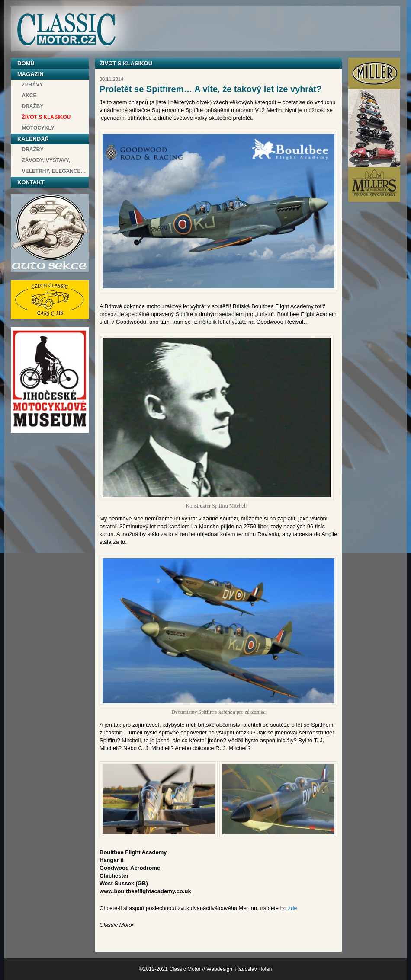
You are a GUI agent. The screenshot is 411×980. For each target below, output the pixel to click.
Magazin (31, 74)
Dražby (33, 106)
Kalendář (33, 139)
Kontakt (31, 182)
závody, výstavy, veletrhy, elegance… (54, 166)
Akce (29, 96)
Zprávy (33, 85)
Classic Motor (66, 30)
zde (293, 908)
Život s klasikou (47, 117)
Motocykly (38, 128)
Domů (26, 63)
